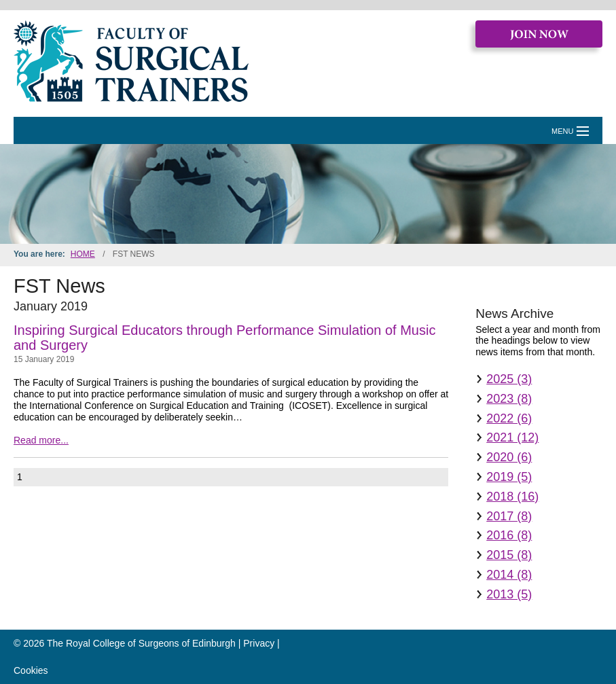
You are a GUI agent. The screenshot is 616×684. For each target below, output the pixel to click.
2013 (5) (509, 594)
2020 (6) (509, 457)
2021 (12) (512, 437)
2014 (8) (509, 575)
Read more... (41, 440)
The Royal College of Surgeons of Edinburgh (141, 643)
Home (83, 254)
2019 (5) (509, 477)
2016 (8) (509, 535)
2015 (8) (509, 555)
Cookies (31, 670)
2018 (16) (512, 497)
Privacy (259, 643)
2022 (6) (509, 418)
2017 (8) (509, 516)
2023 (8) (509, 399)
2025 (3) (509, 379)
